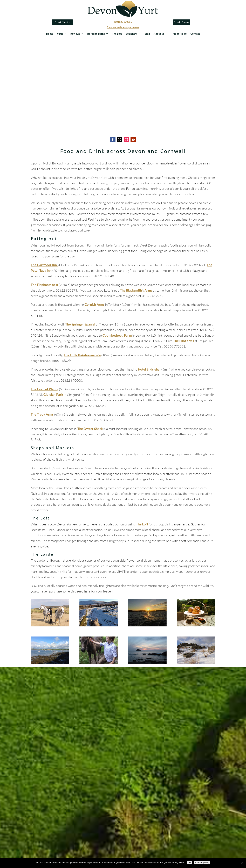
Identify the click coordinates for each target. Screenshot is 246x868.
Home (50, 34)
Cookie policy (202, 863)
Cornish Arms (94, 304)
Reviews (75, 34)
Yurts (60, 34)
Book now (131, 34)
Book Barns (181, 22)
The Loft (117, 34)
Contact (195, 34)
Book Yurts (63, 22)
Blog (147, 34)
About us (159, 34)
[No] (242, 863)
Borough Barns (96, 34)
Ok (190, 863)
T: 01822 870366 (123, 22)
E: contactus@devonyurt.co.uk (123, 27)
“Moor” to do (179, 34)
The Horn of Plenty (45, 389)
